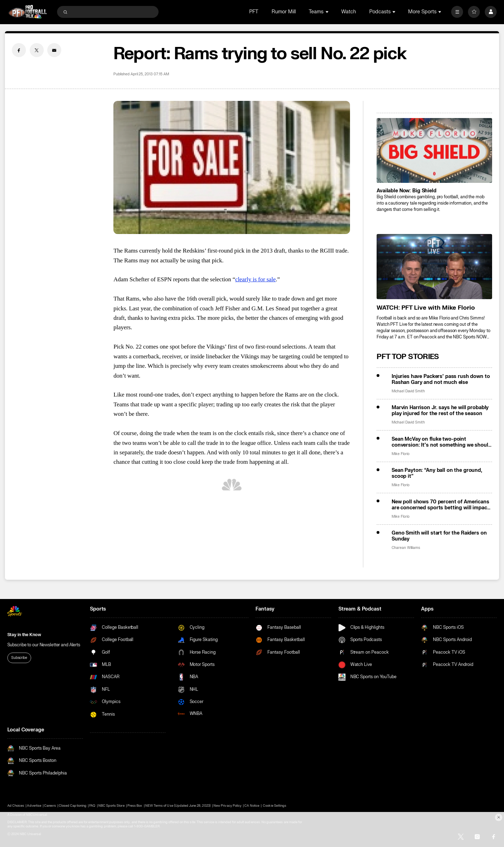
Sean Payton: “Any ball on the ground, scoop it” (437, 473)
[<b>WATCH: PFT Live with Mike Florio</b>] (434, 266)
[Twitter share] (37, 50)
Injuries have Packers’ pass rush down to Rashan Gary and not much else (441, 379)
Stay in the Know (24, 635)
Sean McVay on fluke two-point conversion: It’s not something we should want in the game (442, 442)
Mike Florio (401, 454)
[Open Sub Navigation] (328, 12)
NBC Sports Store (111, 806)
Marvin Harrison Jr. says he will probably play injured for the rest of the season (440, 411)
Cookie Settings (275, 806)
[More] (457, 12)
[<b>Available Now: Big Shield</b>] (434, 150)
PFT (254, 12)
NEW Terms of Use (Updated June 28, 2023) (178, 806)
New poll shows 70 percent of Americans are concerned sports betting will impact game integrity (440, 505)
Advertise (34, 806)
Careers (50, 806)
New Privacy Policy (227, 806)
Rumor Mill (284, 12)
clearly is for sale (255, 279)
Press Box (135, 806)
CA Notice (252, 806)
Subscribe (19, 658)
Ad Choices (16, 806)
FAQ (92, 806)
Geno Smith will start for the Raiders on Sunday (439, 536)
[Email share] (54, 50)
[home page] (28, 12)
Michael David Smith (408, 391)
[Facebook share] (19, 50)
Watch (349, 12)
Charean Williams (406, 548)
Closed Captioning (73, 806)
